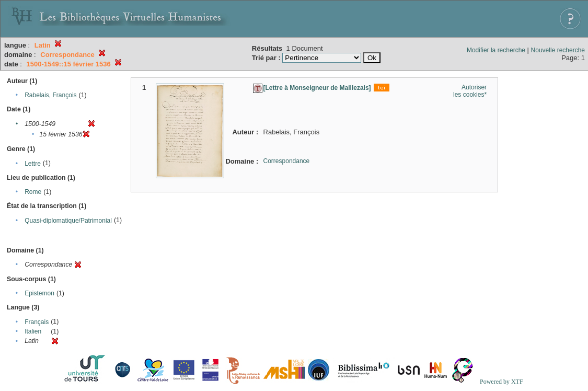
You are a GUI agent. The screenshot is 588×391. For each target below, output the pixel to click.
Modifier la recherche (496, 50)
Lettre (33, 164)
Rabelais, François (50, 95)
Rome (33, 192)
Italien (33, 331)
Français (37, 322)
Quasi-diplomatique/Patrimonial (68, 221)
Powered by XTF (501, 382)
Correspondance (287, 161)
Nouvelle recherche (558, 50)
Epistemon (39, 293)
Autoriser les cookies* (470, 91)
